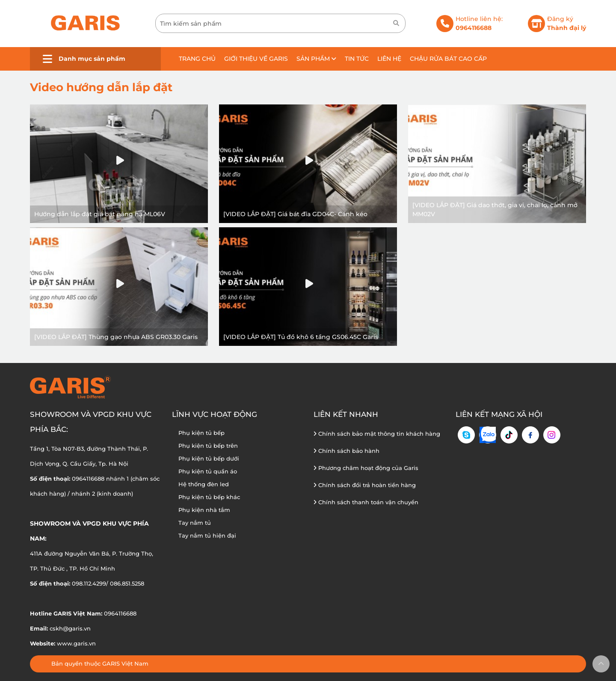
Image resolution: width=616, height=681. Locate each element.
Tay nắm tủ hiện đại (207, 535)
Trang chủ (197, 59)
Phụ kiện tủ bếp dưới (209, 458)
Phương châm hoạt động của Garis (366, 468)
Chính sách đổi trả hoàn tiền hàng (365, 485)
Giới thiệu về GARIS (256, 59)
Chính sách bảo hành (346, 451)
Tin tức (357, 59)
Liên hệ (389, 59)
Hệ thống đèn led (204, 484)
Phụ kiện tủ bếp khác (209, 497)
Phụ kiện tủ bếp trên (208, 446)
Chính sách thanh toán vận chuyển (366, 502)
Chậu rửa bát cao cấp (448, 59)
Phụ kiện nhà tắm (204, 510)
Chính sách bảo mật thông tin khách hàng (377, 434)
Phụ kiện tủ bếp (201, 433)
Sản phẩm (316, 59)
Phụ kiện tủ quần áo (208, 471)
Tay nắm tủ (195, 523)
